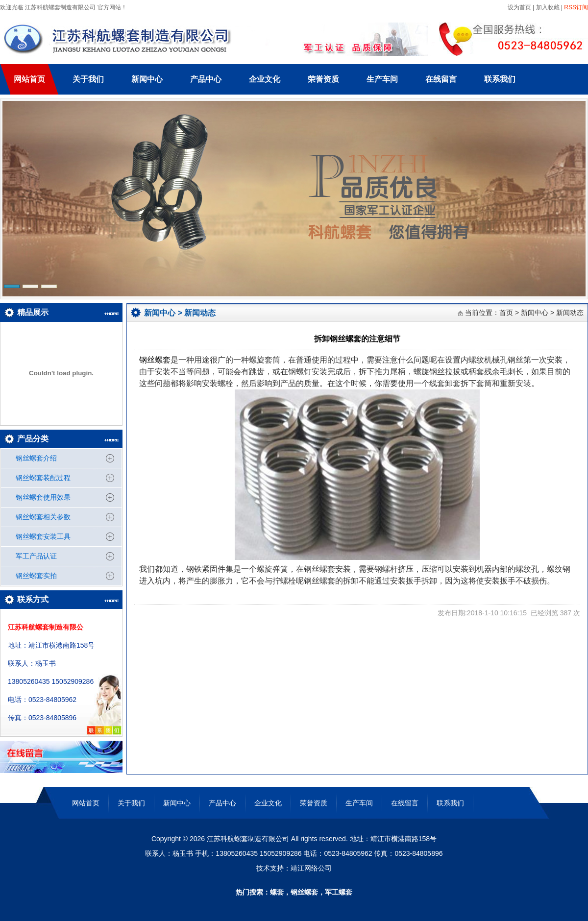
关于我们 (88, 79)
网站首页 (29, 79)
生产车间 (382, 79)
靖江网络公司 (311, 868)
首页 (506, 313)
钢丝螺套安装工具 (43, 536)
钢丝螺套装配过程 (43, 478)
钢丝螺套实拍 (36, 576)
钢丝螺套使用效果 (43, 497)
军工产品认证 (36, 556)
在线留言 (441, 79)
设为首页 (518, 7)
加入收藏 (548, 7)
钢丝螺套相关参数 (43, 517)
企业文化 (265, 79)
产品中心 (206, 79)
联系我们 (500, 79)
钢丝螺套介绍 (36, 458)
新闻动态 (200, 313)
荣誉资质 (323, 79)
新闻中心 (147, 79)
